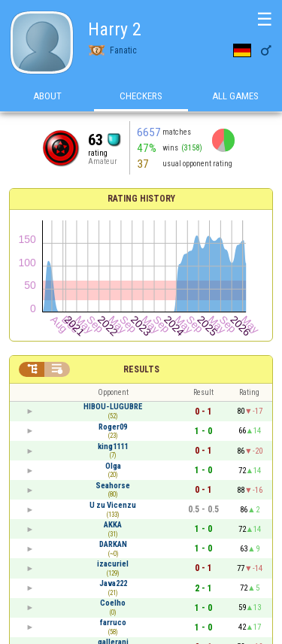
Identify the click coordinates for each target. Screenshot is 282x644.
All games (235, 97)
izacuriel (113, 564)
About (47, 97)
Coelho (113, 603)
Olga (113, 466)
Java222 (113, 583)
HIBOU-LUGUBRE (113, 407)
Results (141, 369)
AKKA (113, 525)
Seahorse (113, 486)
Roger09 (113, 427)
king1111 (113, 447)
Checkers (141, 97)
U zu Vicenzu (113, 505)
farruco (113, 623)
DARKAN (113, 544)
